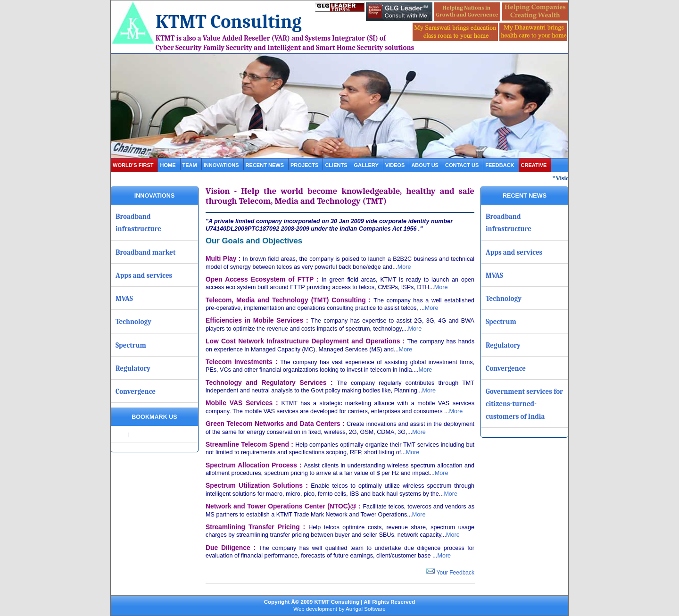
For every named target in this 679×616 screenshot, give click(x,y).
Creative (534, 165)
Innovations (221, 165)
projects (304, 165)
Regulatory (133, 368)
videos (395, 165)
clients (336, 165)
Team (190, 165)
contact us (462, 165)
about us (425, 165)
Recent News (265, 165)
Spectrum (131, 345)
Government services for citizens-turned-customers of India (524, 404)
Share (120, 434)
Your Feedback (450, 573)
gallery (366, 165)
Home (168, 165)
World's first (133, 165)
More (404, 267)
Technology (133, 322)
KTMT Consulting (229, 22)
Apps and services (144, 275)
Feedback (500, 165)
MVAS (124, 299)
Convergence (136, 391)
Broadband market (146, 252)
